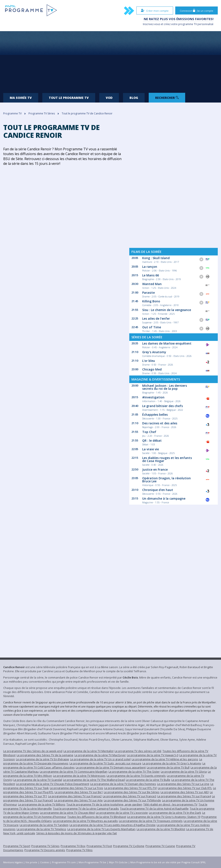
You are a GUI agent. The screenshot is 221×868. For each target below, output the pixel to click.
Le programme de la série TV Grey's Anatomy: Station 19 (164, 817)
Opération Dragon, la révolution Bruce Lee (167, 480)
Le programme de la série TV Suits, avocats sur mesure (105, 763)
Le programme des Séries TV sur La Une (183, 784)
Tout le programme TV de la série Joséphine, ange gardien (104, 804)
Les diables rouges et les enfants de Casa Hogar (167, 459)
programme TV (188, 24)
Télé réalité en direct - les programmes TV (170, 804)
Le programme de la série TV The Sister (134, 772)
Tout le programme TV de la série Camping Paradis (86, 809)
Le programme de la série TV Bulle (148, 780)
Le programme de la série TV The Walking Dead (94, 780)
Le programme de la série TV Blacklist (161, 829)
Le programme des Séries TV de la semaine (45, 755)
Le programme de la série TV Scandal (38, 780)
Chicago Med (152, 369)
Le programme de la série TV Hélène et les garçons (165, 759)
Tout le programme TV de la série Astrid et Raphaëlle (154, 809)
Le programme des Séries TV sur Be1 (79, 792)
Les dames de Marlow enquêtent (167, 343)
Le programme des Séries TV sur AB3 (185, 792)
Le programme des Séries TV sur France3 (129, 796)
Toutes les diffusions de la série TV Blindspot (97, 817)
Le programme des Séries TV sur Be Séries (132, 792)
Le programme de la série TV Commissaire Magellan (74, 772)
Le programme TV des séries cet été (138, 751)
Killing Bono (151, 301)
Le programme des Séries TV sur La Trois (77, 788)
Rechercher (167, 98)
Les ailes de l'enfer (156, 318)
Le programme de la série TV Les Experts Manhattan (101, 829)
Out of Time (152, 327)
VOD (109, 98)
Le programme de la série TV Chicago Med (67, 813)
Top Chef (149, 432)
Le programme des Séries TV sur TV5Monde (132, 800)
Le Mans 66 (151, 275)
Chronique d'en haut (158, 490)
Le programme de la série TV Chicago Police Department (53, 784)
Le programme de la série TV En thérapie (43, 759)
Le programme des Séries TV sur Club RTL (185, 788)
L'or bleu (149, 361)
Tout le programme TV (69, 98)
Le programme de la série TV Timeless (41, 829)
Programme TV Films (79, 850)
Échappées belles (155, 415)
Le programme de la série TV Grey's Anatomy (172, 763)
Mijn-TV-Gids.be (118, 862)
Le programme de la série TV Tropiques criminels (151, 821)
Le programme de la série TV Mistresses (79, 776)
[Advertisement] (110, 60)
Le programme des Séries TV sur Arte (78, 800)
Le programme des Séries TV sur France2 (75, 796)
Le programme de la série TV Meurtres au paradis (85, 821)
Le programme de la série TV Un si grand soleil (100, 759)
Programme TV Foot (99, 846)
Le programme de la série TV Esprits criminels (136, 776)
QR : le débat (152, 440)
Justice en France (155, 469)
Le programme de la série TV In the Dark (175, 813)
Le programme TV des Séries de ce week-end (33, 751)
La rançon (150, 267)
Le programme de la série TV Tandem (44, 825)
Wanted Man (152, 284)
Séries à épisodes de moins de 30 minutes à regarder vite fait (77, 833)
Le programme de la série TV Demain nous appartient (111, 767)
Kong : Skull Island (156, 258)
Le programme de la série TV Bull (168, 767)
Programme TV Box (73, 846)
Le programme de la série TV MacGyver (100, 755)
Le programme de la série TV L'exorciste (122, 813)
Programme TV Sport (17, 846)
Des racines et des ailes (160, 423)
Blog (134, 98)
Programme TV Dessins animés (45, 850)
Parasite (148, 293)
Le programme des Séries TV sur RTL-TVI (130, 788)
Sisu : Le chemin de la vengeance (167, 310)
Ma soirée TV (21, 98)
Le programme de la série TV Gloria (184, 772)
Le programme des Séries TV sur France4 (184, 796)
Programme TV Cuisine (160, 846)
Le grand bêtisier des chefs (163, 406)
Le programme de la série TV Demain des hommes (123, 784)
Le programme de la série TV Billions (42, 804)
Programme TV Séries (45, 846)
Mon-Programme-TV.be (92, 862)
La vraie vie (151, 449)
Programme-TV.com (64, 862)
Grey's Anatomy (154, 352)
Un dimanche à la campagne (164, 498)
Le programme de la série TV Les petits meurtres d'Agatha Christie (113, 825)
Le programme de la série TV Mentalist (88, 751)
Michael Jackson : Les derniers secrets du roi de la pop (165, 387)
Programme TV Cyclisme (129, 846)
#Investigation (153, 397)
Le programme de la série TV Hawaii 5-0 (153, 755)
